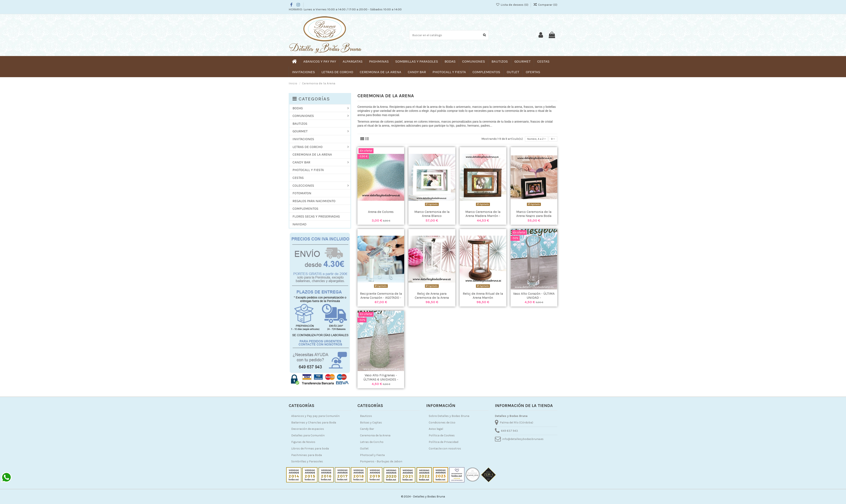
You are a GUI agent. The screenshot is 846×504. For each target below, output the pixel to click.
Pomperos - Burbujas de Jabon (381, 461)
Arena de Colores (381, 212)
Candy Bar (367, 429)
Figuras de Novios (303, 442)
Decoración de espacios (308, 429)
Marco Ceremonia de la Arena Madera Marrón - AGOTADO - (483, 216)
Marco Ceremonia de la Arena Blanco (432, 214)
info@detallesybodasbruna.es (523, 439)
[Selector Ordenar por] (534, 139)
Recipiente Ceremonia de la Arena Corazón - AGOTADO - (381, 296)
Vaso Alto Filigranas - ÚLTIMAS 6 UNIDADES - (381, 378)
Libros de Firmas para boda (310, 449)
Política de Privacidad (444, 442)
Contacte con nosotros (445, 449)
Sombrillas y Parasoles (307, 461)
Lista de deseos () (512, 5)
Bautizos (366, 416)
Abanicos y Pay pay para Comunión (315, 416)
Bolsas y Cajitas (371, 423)
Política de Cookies (442, 435)
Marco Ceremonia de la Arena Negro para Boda (534, 214)
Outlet (364, 449)
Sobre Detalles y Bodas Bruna (449, 416)
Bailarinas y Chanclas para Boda (314, 423)
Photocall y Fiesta (372, 455)
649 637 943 (510, 431)
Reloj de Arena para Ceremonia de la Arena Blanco (432, 298)
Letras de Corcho (372, 442)
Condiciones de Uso (442, 423)
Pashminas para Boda (307, 455)
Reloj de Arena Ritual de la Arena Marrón (483, 296)
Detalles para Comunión (308, 435)
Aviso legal (436, 429)
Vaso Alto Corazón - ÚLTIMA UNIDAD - (534, 296)
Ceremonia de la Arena (375, 435)
